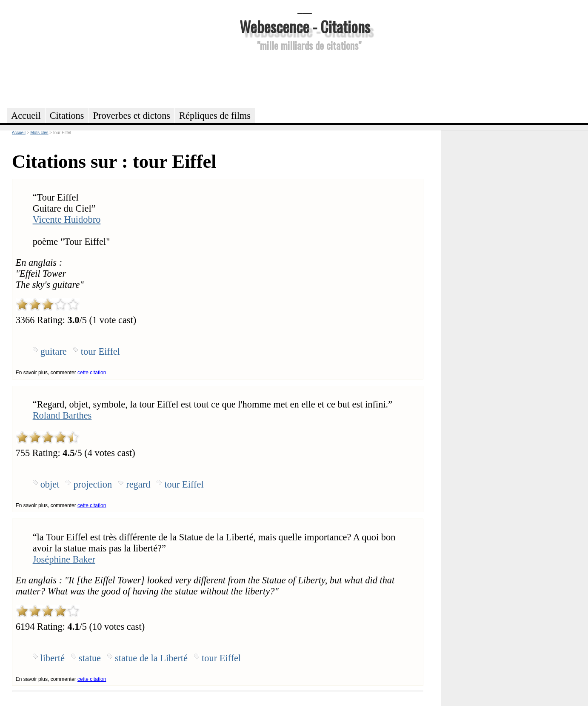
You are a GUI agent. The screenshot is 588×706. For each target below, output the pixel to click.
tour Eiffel (100, 352)
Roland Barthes (62, 415)
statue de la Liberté (151, 658)
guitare (54, 352)
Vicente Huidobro (67, 220)
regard (138, 484)
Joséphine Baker (64, 559)
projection (93, 484)
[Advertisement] (305, 78)
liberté (53, 658)
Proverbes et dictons (132, 116)
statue (90, 658)
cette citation (92, 373)
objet (50, 484)
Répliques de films (215, 116)
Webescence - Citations (305, 26)
